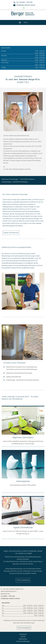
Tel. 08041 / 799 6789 (8, 596)
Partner (23, 637)
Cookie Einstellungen (23, 641)
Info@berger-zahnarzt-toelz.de (26, 5)
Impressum (23, 634)
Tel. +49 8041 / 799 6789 (24, 2)
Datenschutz (23, 639)
